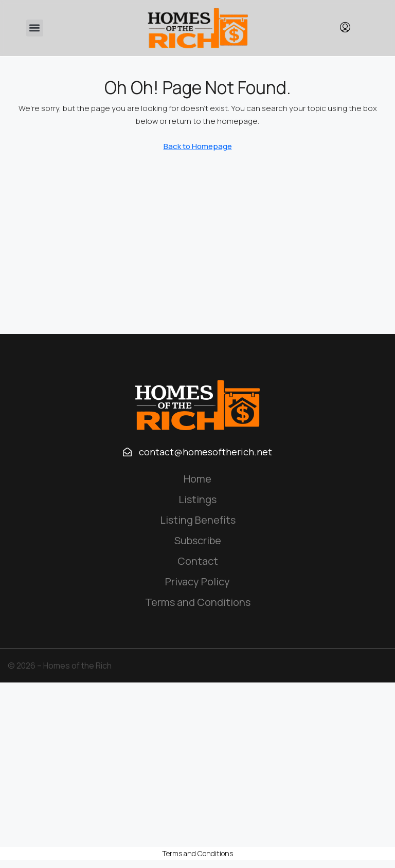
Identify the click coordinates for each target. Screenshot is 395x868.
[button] (35, 28)
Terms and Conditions (198, 602)
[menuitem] (345, 28)
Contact (198, 561)
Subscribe (198, 540)
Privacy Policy (197, 581)
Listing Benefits (198, 520)
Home (197, 479)
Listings (197, 499)
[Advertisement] (197, 765)
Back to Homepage (198, 146)
